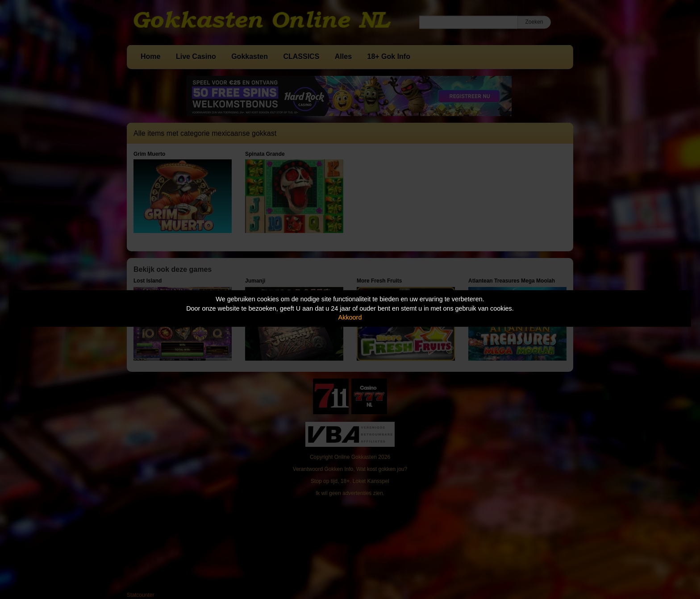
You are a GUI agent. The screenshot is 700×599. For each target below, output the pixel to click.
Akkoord (350, 317)
